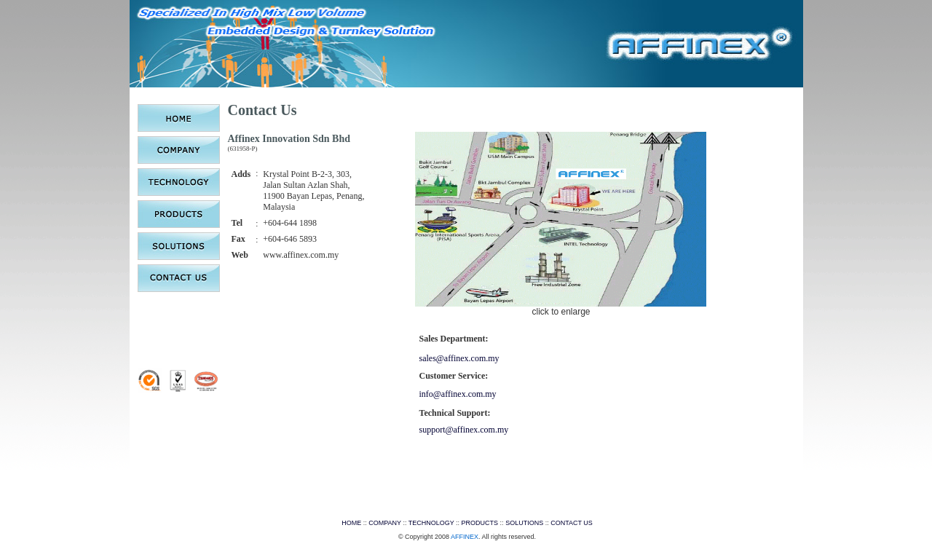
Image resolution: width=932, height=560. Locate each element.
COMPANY (385, 523)
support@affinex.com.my (463, 430)
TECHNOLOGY (431, 523)
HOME (351, 523)
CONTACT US (572, 523)
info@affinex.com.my (457, 394)
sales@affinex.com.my (459, 358)
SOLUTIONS (524, 523)
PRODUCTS (480, 523)
